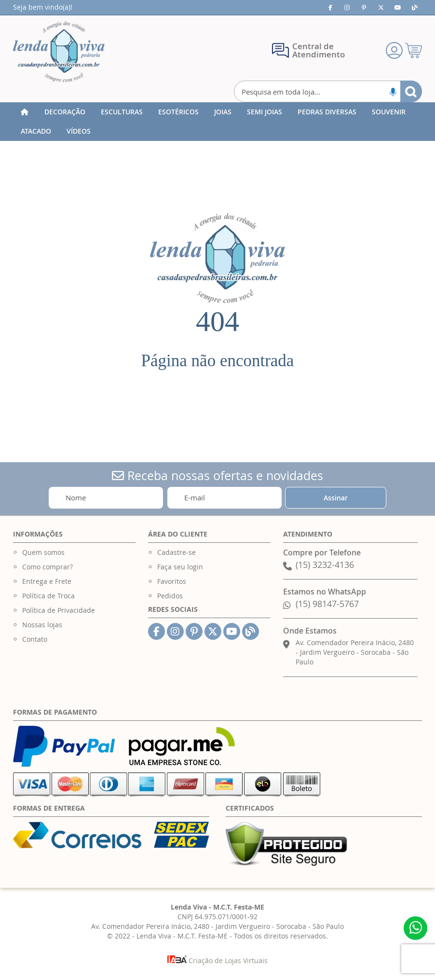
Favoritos (172, 581)
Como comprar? (48, 567)
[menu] (217, 122)
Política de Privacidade (59, 610)
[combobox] (328, 91)
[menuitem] (65, 112)
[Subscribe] (336, 498)
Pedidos (170, 596)
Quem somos (43, 552)
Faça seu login (180, 567)
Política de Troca (48, 596)
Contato (35, 639)
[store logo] (59, 52)
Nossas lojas (42, 625)
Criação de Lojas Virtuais (217, 960)
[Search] (411, 91)
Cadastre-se (177, 552)
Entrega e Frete (47, 581)
